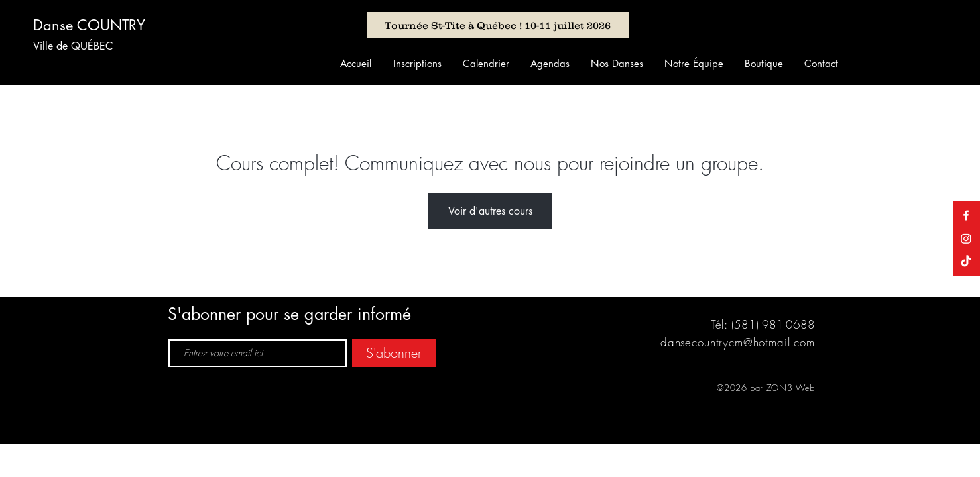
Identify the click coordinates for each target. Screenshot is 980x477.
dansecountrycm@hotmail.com (738, 342)
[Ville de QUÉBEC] (80, 46)
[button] (416, 63)
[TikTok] (966, 262)
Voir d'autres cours (490, 211)
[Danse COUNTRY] (98, 25)
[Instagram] (966, 238)
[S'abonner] (394, 353)
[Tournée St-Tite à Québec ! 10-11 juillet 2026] (498, 25)
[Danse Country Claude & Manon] (966, 215)
